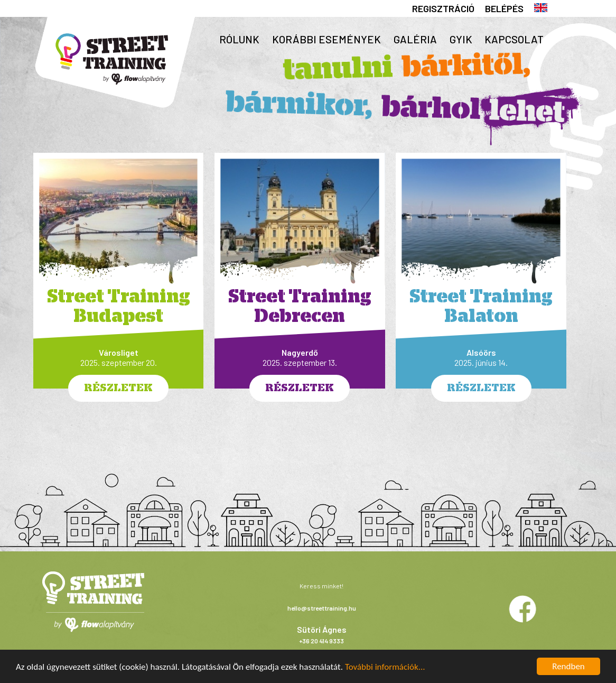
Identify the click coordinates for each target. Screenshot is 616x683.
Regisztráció (443, 8)
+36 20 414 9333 (321, 641)
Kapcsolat (514, 39)
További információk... (385, 667)
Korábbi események (326, 39)
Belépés (504, 8)
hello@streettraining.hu (322, 608)
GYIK (461, 39)
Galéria (415, 39)
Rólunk (239, 39)
